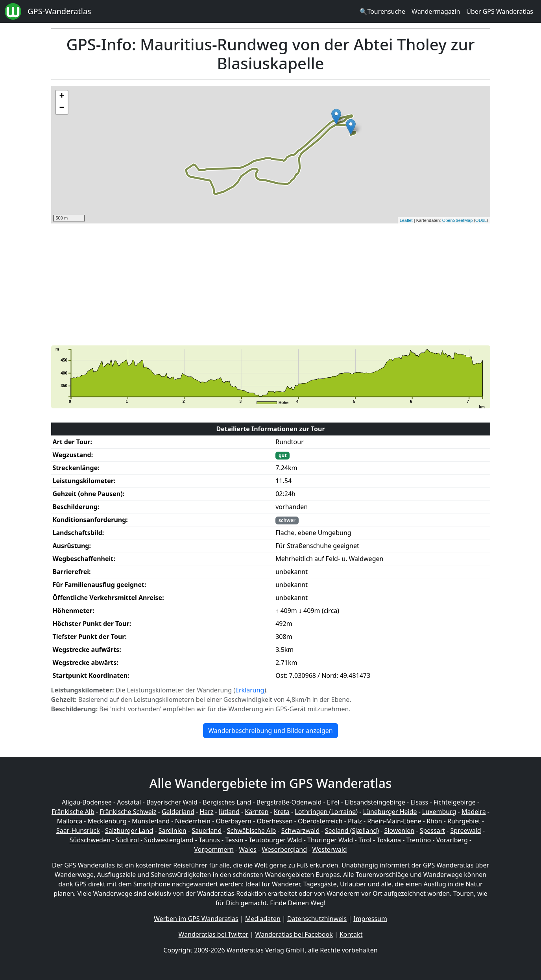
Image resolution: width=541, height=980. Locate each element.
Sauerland (207, 831)
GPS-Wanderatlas (59, 11)
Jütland (229, 812)
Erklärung (250, 690)
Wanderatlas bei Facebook (294, 934)
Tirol (365, 840)
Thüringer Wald (330, 840)
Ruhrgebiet (464, 821)
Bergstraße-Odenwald (289, 802)
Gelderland (178, 812)
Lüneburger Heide (390, 812)
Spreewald (466, 831)
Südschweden (90, 840)
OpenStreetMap (458, 220)
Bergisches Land (227, 802)
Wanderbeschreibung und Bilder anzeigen (270, 731)
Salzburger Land (129, 831)
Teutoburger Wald (275, 840)
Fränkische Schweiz (128, 812)
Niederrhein (193, 821)
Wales (247, 849)
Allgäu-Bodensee (87, 802)
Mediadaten (263, 919)
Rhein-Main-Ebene (394, 821)
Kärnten (257, 812)
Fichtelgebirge (455, 802)
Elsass (419, 802)
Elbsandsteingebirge (375, 802)
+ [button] (62, 96)
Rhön (434, 821)
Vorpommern (214, 849)
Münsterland (151, 821)
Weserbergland (284, 849)
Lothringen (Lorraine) (326, 812)
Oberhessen (274, 821)
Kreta (282, 812)
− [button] (62, 108)
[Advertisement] (271, 284)
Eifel (333, 802)
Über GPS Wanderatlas (500, 11)
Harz (206, 812)
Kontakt (351, 934)
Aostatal (129, 802)
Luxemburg (439, 812)
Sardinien (173, 831)
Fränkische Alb (73, 812)
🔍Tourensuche (382, 11)
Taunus (209, 840)
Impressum (370, 919)
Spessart (432, 831)
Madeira (474, 812)
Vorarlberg (452, 840)
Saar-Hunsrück (78, 831)
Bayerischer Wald (172, 802)
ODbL (481, 220)
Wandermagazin (436, 11)
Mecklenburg (107, 821)
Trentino (419, 840)
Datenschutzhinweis (317, 919)
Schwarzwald (301, 831)
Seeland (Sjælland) (352, 831)
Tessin (234, 840)
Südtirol (127, 840)
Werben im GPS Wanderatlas (196, 919)
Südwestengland (169, 840)
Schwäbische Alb (251, 831)
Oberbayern (234, 821)
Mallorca (70, 821)
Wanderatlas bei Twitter (214, 934)
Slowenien (399, 831)
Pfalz (355, 821)
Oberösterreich (320, 821)
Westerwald (330, 849)
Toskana (389, 840)
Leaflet (406, 220)
